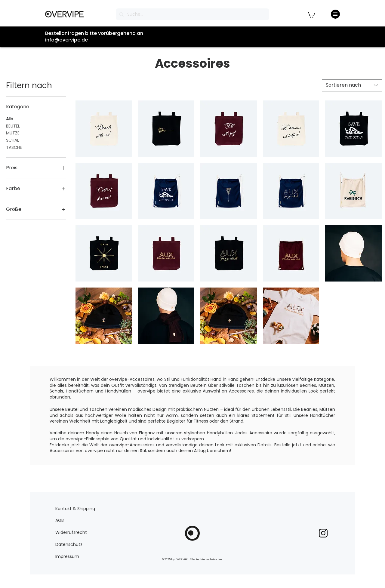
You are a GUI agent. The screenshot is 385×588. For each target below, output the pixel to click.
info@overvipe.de (66, 40)
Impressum (67, 556)
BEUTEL (13, 126)
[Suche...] (192, 14)
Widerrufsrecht (71, 532)
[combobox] (352, 85)
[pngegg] (323, 533)
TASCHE (14, 147)
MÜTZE (13, 133)
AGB (60, 520)
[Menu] (335, 14)
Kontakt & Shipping (75, 509)
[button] (311, 14)
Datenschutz (69, 544)
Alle (10, 119)
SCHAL (12, 140)
